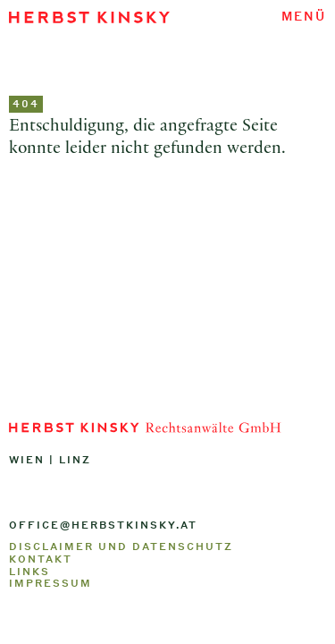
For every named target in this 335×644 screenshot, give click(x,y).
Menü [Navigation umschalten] (304, 16)
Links (29, 572)
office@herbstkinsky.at (103, 525)
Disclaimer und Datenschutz (121, 547)
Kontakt (41, 559)
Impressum (50, 583)
